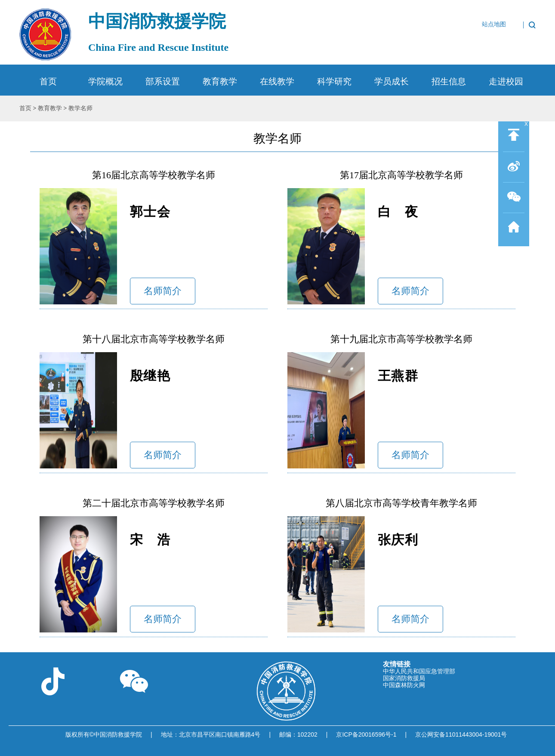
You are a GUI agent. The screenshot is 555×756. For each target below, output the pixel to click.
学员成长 (392, 81)
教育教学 (220, 81)
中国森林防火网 (404, 685)
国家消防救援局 (404, 678)
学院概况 (105, 81)
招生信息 (449, 81)
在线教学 (277, 81)
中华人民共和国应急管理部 (419, 671)
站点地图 (494, 25)
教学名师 (80, 108)
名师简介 (163, 291)
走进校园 (506, 81)
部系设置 (163, 81)
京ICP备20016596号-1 (366, 734)
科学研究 (334, 81)
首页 (48, 81)
